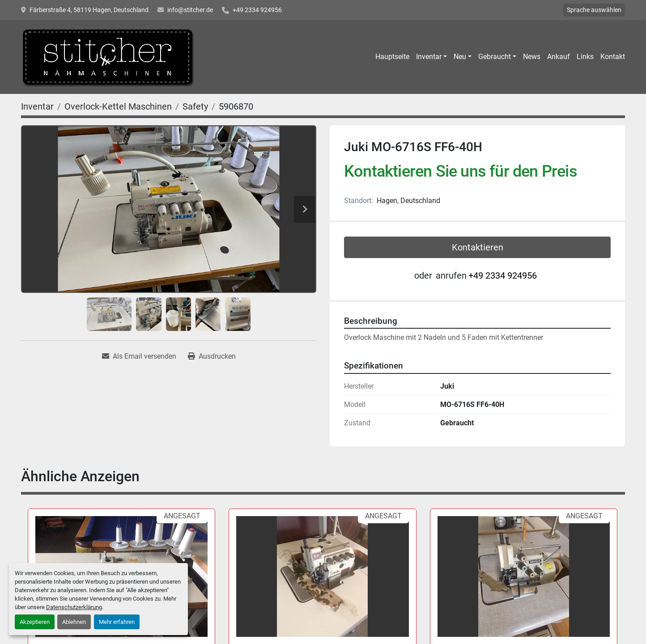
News (532, 57)
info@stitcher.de (190, 10)
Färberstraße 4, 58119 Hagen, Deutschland (89, 10)
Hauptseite (392, 57)
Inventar (429, 57)
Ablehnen (74, 622)
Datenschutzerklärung (74, 607)
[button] (431, 57)
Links (585, 57)
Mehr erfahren (117, 622)
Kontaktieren (478, 247)
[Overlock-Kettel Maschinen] (118, 106)
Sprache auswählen (594, 10)
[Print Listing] (212, 356)
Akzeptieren (35, 622)
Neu (460, 57)
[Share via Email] (139, 356)
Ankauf (559, 57)
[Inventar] (37, 106)
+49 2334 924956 (257, 10)
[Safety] (195, 106)
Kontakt (613, 57)
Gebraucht (495, 57)
